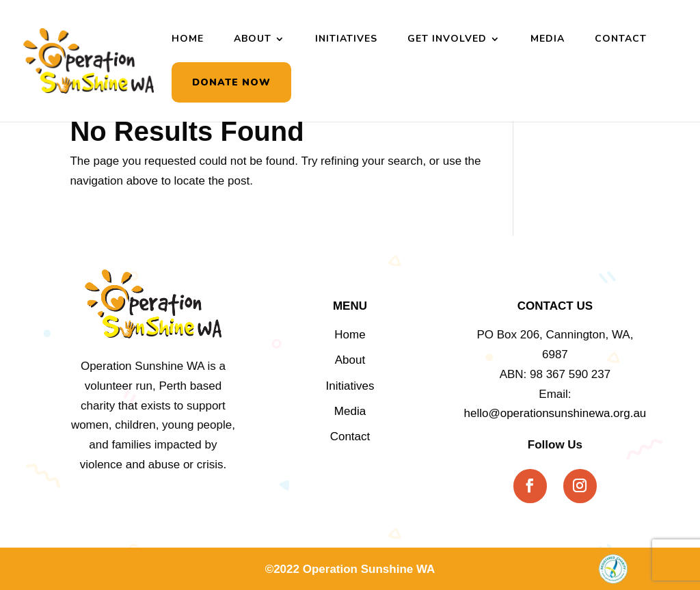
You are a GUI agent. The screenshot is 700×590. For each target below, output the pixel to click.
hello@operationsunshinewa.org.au (555, 413)
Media (548, 40)
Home (188, 40)
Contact (621, 40)
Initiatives (346, 40)
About (253, 40)
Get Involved (447, 40)
